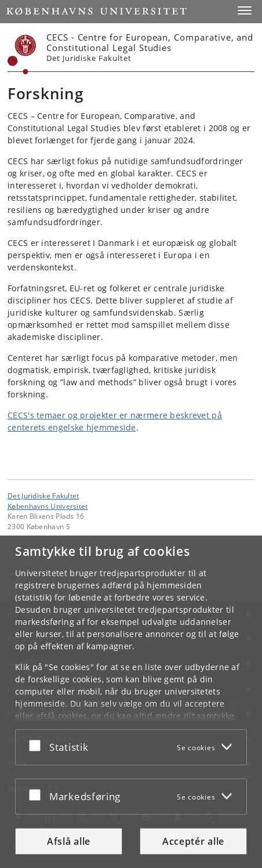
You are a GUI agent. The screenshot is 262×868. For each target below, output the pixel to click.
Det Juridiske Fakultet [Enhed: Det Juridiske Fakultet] (43, 496)
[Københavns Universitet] (22, 55)
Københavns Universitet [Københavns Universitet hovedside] (48, 506)
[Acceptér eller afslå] (38, 745)
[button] (245, 10)
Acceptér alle (193, 841)
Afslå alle (69, 841)
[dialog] (131, 702)
